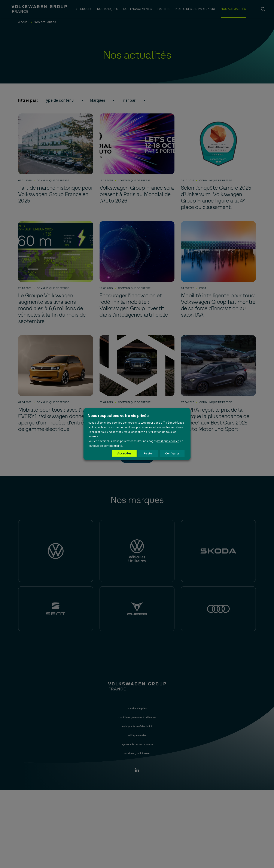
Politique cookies (168, 441)
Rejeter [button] (148, 453)
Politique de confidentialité (105, 445)
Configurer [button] (172, 453)
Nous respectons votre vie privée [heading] (118, 415)
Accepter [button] (124, 453)
